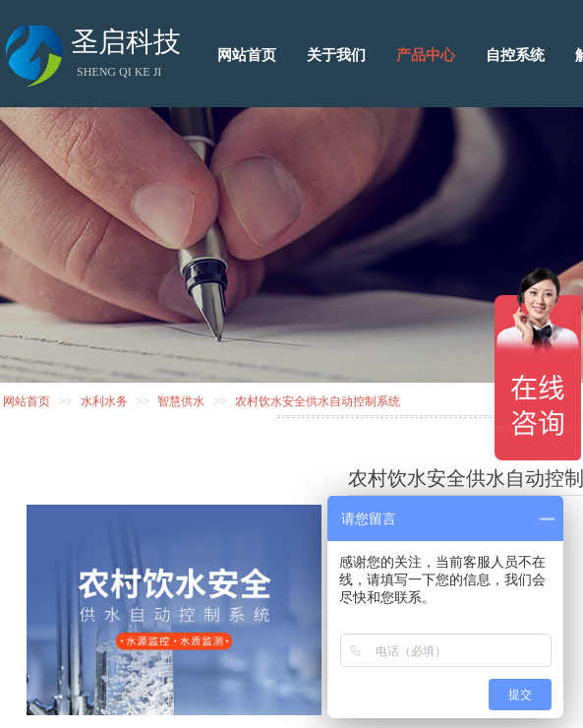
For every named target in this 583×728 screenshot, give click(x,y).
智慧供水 (181, 401)
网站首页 (27, 401)
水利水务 (104, 401)
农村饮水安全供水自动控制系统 (318, 401)
